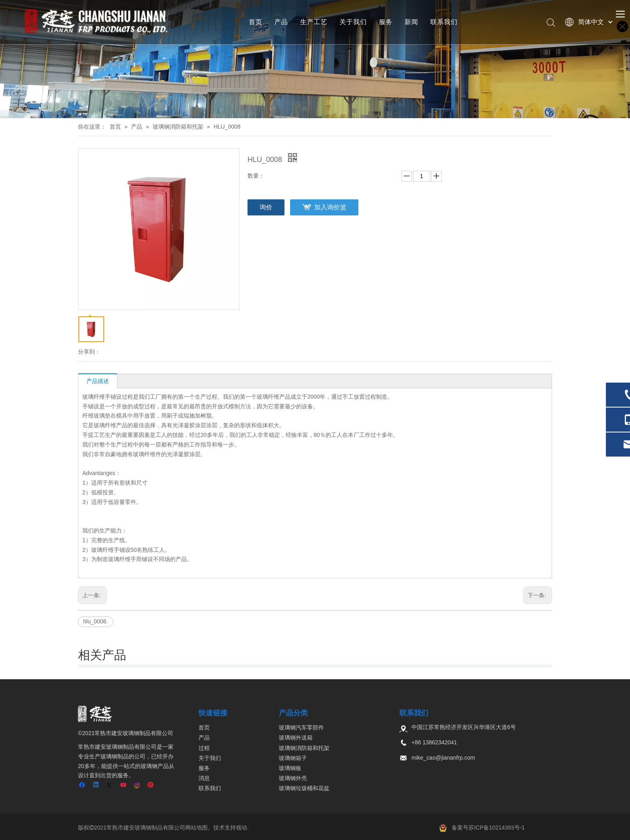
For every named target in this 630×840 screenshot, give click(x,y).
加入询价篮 (330, 207)
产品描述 (98, 381)
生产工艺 (314, 22)
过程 (204, 748)
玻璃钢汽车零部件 (301, 727)
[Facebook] (83, 786)
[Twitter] (110, 786)
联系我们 (444, 22)
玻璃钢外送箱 (296, 738)
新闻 (411, 22)
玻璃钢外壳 (293, 778)
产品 (281, 22)
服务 (386, 22)
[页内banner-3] (315, 59)
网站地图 (196, 828)
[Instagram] (138, 786)
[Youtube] (124, 786)
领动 (241, 828)
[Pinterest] (151, 786)
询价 (266, 207)
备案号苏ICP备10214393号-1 (488, 828)
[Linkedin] (97, 786)
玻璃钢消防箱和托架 (304, 748)
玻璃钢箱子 (293, 758)
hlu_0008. (96, 621)
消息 (204, 778)
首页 (256, 22)
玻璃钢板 (290, 768)
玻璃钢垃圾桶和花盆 (304, 788)
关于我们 (353, 22)
